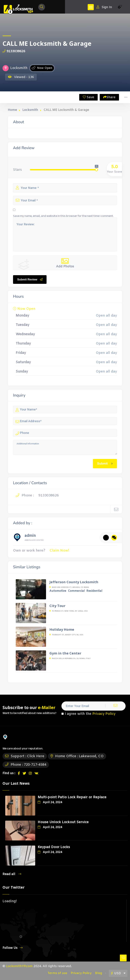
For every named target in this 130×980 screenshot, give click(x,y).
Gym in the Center (65, 653)
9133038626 (14, 51)
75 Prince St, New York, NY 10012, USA (68, 611)
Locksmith (30, 110)
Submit (105, 463)
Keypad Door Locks (54, 847)
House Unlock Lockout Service (63, 822)
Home (12, 110)
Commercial (76, 591)
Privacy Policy (104, 714)
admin (30, 536)
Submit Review (30, 279)
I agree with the (88, 714)
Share (109, 97)
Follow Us (13, 948)
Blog (99, 973)
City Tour (57, 606)
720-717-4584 (35, 765)
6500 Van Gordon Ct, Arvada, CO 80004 (69, 587)
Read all (12, 874)
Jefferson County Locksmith (74, 582)
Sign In (104, 7)
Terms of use (57, 973)
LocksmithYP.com (19, 966)
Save (88, 97)
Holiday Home (62, 629)
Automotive (58, 591)
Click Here (36, 756)
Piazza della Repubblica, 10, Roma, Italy (70, 659)
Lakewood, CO (91, 756)
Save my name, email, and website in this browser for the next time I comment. (63, 216)
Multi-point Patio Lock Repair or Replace (72, 797)
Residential (94, 591)
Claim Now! (59, 551)
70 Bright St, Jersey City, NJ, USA (66, 635)
